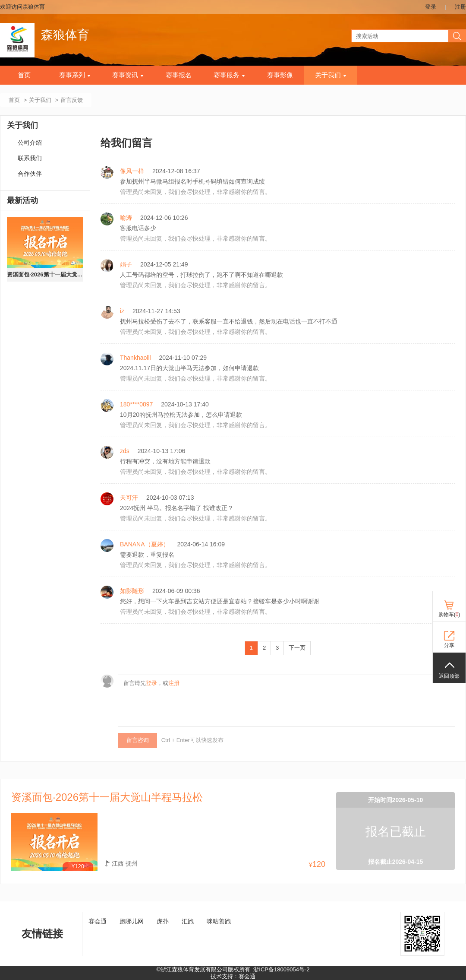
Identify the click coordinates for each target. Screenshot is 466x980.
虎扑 (163, 921)
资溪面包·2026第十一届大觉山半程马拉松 (45, 274)
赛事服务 (229, 75)
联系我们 (30, 158)
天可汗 (129, 498)
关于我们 (331, 75)
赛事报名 (179, 75)
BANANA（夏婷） (145, 544)
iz (122, 311)
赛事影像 (280, 75)
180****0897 (136, 404)
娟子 (126, 264)
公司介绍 (30, 143)
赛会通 (98, 921)
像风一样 (132, 171)
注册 (460, 7)
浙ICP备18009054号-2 (281, 969)
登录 (431, 7)
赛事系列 (75, 75)
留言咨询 (138, 740)
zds (125, 451)
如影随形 (132, 591)
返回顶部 (449, 676)
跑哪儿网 (132, 921)
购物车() (449, 615)
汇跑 (188, 921)
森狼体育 (65, 35)
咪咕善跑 (219, 921)
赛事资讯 (128, 75)
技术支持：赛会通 (233, 976)
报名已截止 (396, 832)
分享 (449, 645)
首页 (24, 75)
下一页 (297, 648)
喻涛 (126, 218)
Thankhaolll (135, 358)
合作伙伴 (30, 174)
